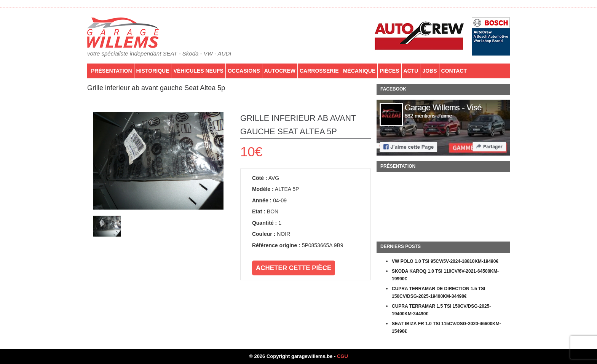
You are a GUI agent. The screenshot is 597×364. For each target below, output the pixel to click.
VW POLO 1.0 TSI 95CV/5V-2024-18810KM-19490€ (445, 261)
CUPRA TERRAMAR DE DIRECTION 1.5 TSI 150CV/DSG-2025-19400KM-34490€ (439, 292)
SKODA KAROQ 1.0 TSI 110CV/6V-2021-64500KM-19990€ (445, 275)
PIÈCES (389, 71)
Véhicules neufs (198, 71)
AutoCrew (280, 71)
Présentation (112, 71)
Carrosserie (319, 71)
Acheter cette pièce (294, 268)
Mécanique (359, 71)
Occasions (244, 71)
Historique (153, 71)
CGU (342, 356)
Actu (411, 71)
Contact (454, 71)
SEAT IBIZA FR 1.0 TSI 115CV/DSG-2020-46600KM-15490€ (446, 327)
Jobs (429, 71)
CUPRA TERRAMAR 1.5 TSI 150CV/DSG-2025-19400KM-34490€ (441, 310)
